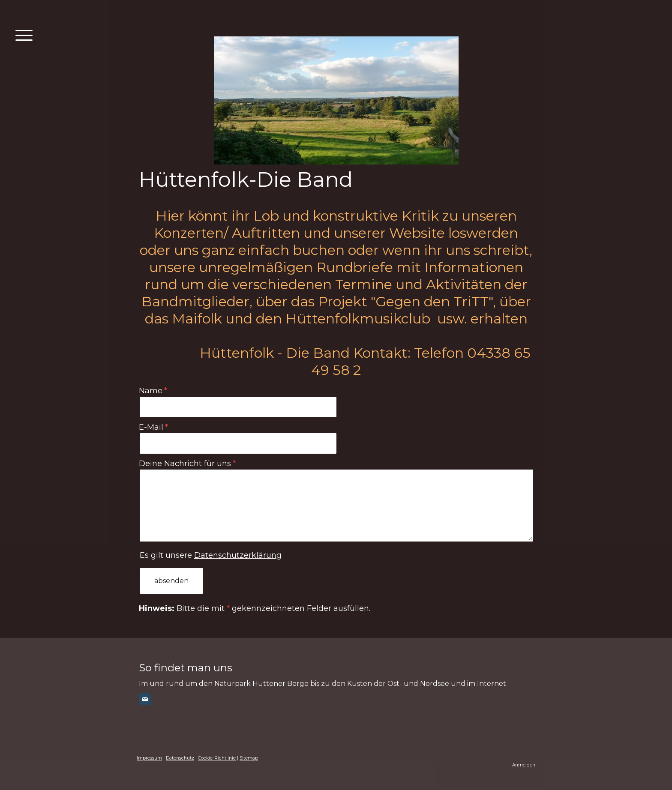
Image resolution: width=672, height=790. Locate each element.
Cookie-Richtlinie (217, 758)
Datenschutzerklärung (238, 555)
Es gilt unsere (211, 555)
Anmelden (524, 765)
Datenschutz (180, 758)
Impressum (149, 758)
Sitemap (249, 758)
